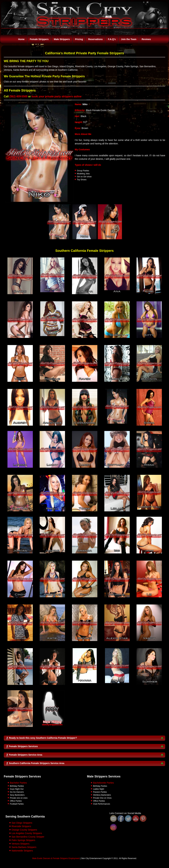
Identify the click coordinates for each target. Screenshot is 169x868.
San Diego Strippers (22, 823)
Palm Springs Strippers (23, 840)
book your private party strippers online (56, 96)
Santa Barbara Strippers (24, 847)
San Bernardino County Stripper (28, 837)
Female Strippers (39, 39)
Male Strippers (62, 39)
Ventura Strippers (20, 844)
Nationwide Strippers (22, 851)
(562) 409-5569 (18, 96)
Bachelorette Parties (103, 783)
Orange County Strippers (24, 830)
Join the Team (129, 39)
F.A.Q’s (112, 39)
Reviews (146, 39)
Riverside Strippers (21, 826)
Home (21, 39)
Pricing (79, 39)
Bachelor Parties (18, 783)
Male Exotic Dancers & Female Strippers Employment (56, 858)
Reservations (95, 39)
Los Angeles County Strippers (27, 833)
